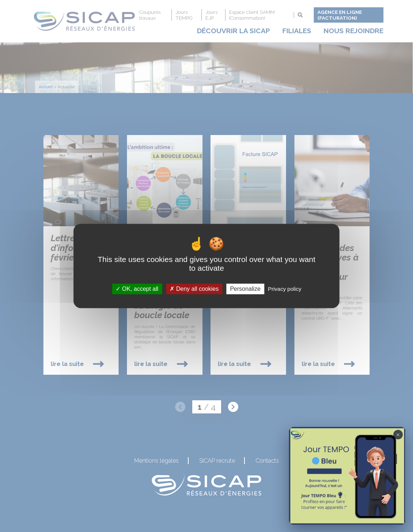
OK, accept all (137, 289)
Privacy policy (285, 289)
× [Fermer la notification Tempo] (398, 435)
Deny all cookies (194, 289)
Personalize (245, 289)
